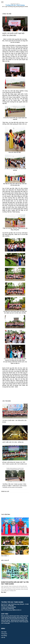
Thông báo (4, 634)
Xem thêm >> (5, 556)
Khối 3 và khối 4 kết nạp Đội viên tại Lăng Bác (13, 34)
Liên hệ (3, 637)
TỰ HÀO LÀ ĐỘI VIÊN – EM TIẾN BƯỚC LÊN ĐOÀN (14, 421)
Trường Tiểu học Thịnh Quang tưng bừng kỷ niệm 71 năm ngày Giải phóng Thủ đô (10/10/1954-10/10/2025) (14, 486)
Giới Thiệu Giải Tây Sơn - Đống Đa (13, 442)
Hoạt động (4, 636)
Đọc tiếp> (4, 592)
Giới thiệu (4, 632)
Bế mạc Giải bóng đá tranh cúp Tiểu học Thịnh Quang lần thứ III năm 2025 (15, 463)
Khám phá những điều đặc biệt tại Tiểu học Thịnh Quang (15, 583)
